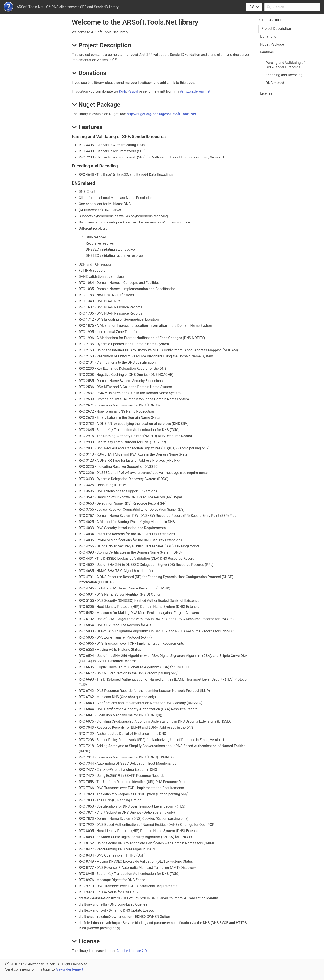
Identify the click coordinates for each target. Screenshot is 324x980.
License (266, 93)
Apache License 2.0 (132, 951)
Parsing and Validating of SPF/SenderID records (285, 65)
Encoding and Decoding (284, 75)
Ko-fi (122, 91)
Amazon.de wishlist (195, 91)
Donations (268, 36)
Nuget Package (272, 44)
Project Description (276, 29)
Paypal (133, 91)
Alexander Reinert (69, 969)
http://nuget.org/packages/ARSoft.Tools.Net (161, 114)
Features (267, 52)
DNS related (275, 83)
